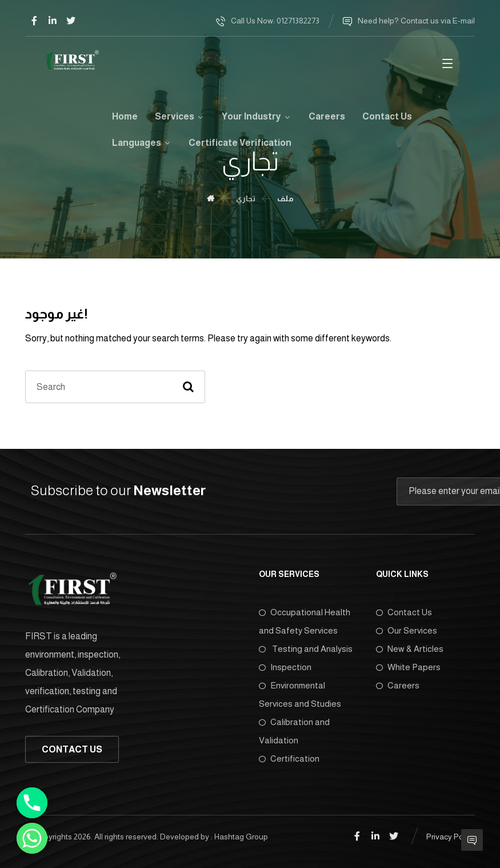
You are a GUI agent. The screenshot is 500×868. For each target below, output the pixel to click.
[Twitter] (71, 21)
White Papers (408, 667)
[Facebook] (34, 21)
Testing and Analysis (306, 649)
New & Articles (410, 649)
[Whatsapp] (32, 838)
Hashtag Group (241, 837)
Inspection (285, 667)
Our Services (407, 630)
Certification (289, 758)
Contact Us (404, 612)
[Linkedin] (53, 21)
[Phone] (32, 803)
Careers (398, 685)
